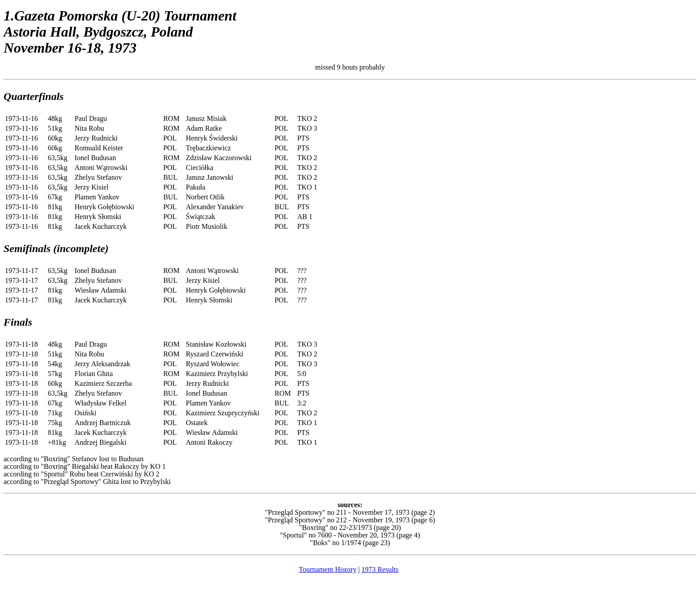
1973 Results (380, 569)
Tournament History (327, 569)
